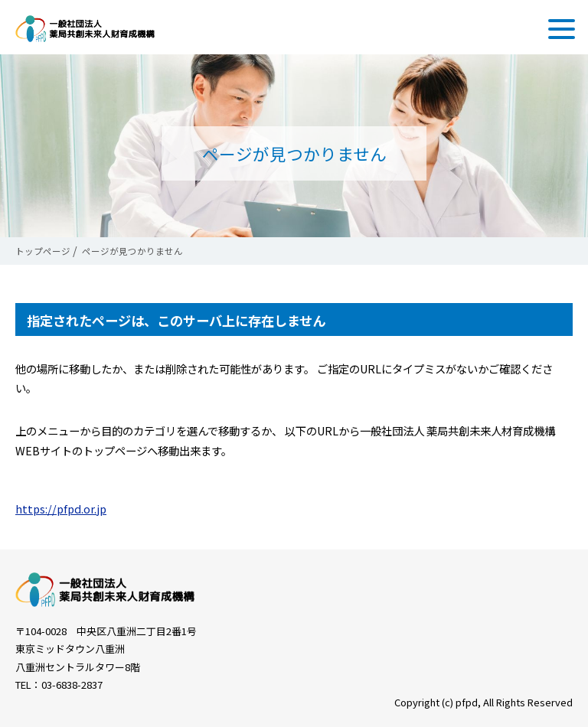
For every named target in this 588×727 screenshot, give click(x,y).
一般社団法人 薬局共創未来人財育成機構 (85, 29)
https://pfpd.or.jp (61, 509)
